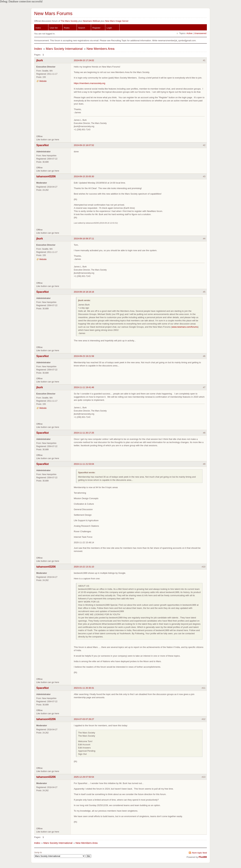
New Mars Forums (53, 13)
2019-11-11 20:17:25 (84, 433)
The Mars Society (69, 21)
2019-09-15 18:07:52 (84, 145)
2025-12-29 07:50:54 (84, 777)
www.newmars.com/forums (185, 327)
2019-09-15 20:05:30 (84, 176)
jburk (40, 60)
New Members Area (101, 49)
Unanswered (200, 33)
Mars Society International (64, 49)
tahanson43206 (46, 176)
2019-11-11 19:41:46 (84, 387)
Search (82, 28)
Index (38, 28)
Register (96, 28)
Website (43, 81)
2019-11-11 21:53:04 (84, 464)
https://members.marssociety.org (90, 83)
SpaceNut (43, 145)
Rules (67, 28)
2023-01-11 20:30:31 (84, 688)
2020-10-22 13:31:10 (84, 567)
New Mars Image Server (117, 21)
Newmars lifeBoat (91, 21)
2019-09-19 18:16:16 (84, 292)
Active (189, 33)
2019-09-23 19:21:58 (84, 356)
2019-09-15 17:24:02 (84, 60)
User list (54, 28)
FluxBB (203, 857)
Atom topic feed (199, 853)
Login (109, 28)
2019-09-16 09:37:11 (84, 239)
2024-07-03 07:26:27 (84, 719)
